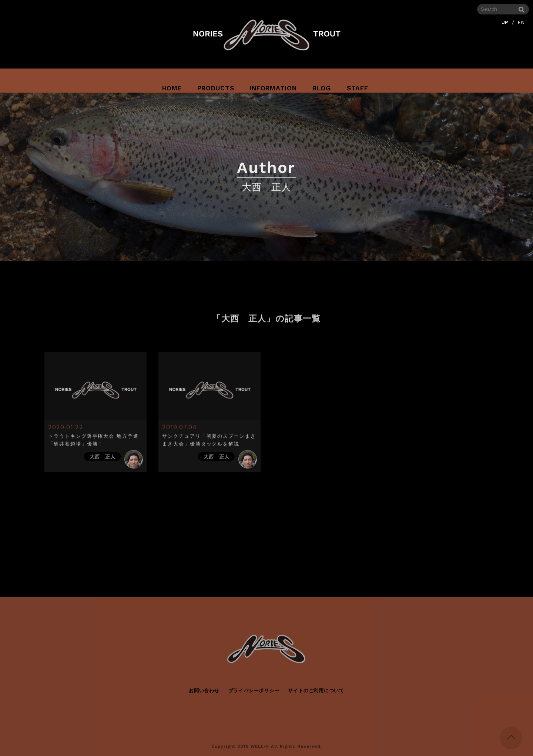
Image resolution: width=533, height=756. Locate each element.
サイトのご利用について (316, 693)
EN (521, 21)
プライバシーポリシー (254, 693)
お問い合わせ (204, 693)
